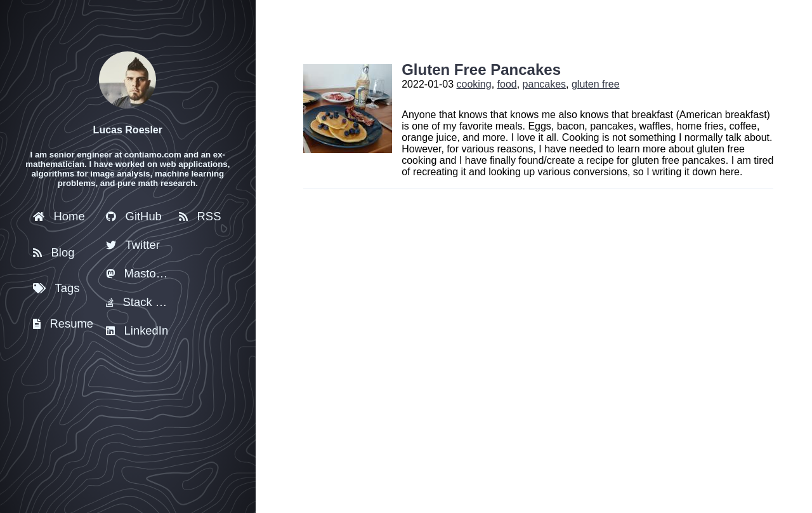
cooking (474, 84)
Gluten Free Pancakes (481, 70)
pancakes (545, 84)
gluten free (596, 84)
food (507, 84)
